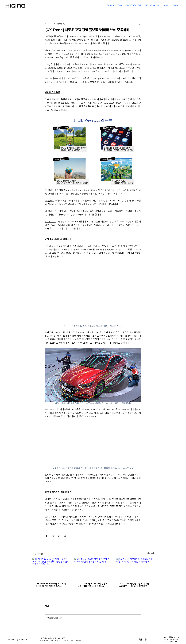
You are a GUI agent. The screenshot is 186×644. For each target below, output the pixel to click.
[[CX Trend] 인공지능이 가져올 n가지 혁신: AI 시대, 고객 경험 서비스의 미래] (135, 569)
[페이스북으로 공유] (46, 536)
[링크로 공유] (65, 536)
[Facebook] (146, 639)
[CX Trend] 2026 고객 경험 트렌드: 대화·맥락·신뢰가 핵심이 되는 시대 (93, 585)
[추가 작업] (139, 24)
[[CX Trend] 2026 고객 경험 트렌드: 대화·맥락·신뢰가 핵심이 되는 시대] (93, 569)
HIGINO (23, 639)
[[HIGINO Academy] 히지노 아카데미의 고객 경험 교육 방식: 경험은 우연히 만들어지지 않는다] (51, 569)
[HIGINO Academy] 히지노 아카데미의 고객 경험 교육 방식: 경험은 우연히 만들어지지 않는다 (51, 585)
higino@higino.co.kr (172, 637)
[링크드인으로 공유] (59, 536)
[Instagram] (141, 639)
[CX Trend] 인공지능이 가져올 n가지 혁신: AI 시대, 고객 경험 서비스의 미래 (135, 585)
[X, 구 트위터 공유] (53, 536)
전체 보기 (150, 553)
